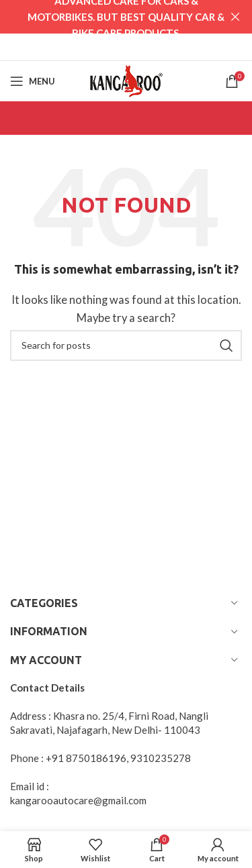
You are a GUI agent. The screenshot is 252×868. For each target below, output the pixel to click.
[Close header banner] (235, 17)
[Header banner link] (106, 17)
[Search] (126, 345)
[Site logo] (126, 79)
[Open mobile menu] (33, 81)
